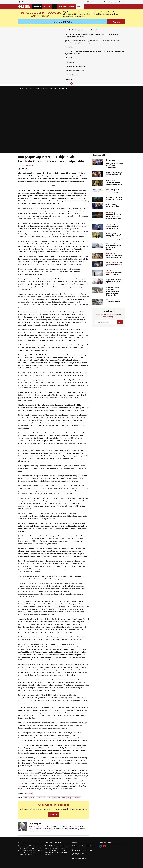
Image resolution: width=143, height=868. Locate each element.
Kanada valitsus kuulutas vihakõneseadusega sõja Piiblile (114, 174)
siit (31, 855)
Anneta (116, 22)
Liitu (120, 322)
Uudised (47, 6)
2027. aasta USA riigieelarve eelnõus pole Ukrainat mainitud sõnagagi (114, 246)
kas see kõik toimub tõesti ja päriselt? (114, 264)
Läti (50, 798)
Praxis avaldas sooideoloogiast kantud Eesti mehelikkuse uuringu (114, 182)
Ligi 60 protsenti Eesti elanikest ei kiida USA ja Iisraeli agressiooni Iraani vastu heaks (114, 216)
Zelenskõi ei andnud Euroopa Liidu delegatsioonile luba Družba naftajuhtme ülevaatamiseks (112, 291)
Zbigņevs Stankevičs (74, 798)
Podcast (62, 6)
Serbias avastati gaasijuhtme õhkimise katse (112, 206)
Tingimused (113, 2)
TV (55, 6)
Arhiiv (72, 6)
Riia (64, 798)
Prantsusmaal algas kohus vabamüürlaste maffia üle (114, 198)
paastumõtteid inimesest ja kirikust (114, 273)
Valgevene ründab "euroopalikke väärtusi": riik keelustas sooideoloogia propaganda (114, 236)
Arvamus (37, 6)
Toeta (106, 2)
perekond (57, 798)
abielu (26, 798)
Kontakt (93, 2)
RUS (123, 2)
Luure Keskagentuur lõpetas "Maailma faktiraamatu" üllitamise (114, 191)
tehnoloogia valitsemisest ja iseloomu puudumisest (114, 256)
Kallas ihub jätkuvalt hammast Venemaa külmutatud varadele (112, 227)
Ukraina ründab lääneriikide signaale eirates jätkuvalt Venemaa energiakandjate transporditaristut (114, 164)
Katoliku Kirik (41, 798)
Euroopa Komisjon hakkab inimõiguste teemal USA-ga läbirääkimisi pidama (114, 281)
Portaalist (100, 2)
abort (33, 798)
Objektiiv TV (21, 88)
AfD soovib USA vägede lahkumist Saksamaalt (113, 301)
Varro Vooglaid (30, 165)
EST (119, 2)
